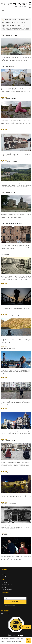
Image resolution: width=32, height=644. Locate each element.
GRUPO (14, 4)
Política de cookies (7, 585)
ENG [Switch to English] (30, 7)
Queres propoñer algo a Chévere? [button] (26, 627)
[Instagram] (9, 613)
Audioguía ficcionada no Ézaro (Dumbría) (10, 316)
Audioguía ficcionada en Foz (7, 131)
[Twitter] (6, 613)
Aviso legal (4, 587)
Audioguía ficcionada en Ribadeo (8, 410)
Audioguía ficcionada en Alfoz (8, 193)
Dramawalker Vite (5, 254)
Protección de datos (7, 590)
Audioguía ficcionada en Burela (8, 66)
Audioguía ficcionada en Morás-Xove (9, 99)
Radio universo (4, 535)
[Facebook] (2, 613)
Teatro (2, 533)
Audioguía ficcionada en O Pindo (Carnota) (10, 285)
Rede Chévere (5, 572)
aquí (21, 641)
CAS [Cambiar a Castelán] (30, 5)
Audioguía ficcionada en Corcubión (9, 36)
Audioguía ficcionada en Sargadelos (9, 162)
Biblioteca (4, 577)
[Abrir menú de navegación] (3, 10)
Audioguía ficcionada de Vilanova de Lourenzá (11, 223)
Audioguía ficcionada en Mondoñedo (9, 379)
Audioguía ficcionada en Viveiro (8, 441)
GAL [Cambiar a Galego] (30, 2)
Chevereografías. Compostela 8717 (9, 473)
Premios (4, 574)
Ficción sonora (4, 34)
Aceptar (28, 639)
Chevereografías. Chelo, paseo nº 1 (9, 504)
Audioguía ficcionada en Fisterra (8, 348)
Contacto (4, 582)
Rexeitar (28, 642)
